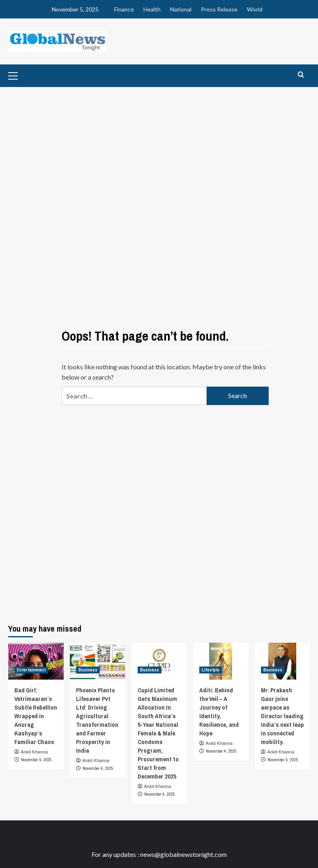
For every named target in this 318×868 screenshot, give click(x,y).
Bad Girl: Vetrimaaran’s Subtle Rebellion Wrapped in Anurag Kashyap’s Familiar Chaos (36, 716)
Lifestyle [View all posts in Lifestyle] (211, 670)
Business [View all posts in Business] (88, 670)
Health (152, 9)
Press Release (219, 9)
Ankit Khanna (34, 752)
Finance (124, 9)
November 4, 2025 (36, 760)
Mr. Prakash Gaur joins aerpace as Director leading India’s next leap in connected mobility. (282, 716)
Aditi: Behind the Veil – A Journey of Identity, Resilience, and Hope (219, 712)
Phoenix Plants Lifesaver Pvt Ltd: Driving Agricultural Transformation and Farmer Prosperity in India (97, 720)
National (181, 9)
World (255, 9)
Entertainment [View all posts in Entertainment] (31, 670)
